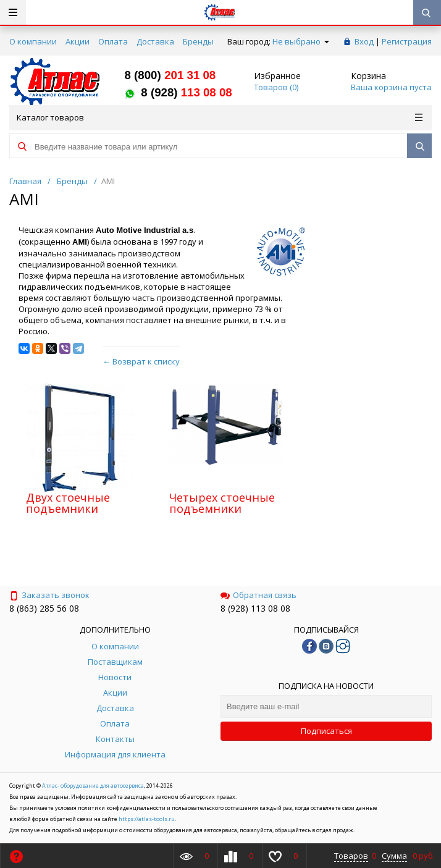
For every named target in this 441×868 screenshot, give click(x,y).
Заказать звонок (49, 595)
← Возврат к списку (141, 361)
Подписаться (326, 731)
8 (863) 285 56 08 (44, 608)
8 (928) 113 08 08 (255, 608)
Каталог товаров (220, 117)
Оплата (113, 41)
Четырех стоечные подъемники (222, 503)
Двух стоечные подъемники (68, 503)
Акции (78, 41)
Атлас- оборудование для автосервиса (93, 786)
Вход (364, 41)
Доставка (155, 41)
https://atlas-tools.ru (147, 819)
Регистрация (407, 41)
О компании (33, 41)
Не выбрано (301, 41)
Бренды (198, 41)
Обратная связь (258, 595)
